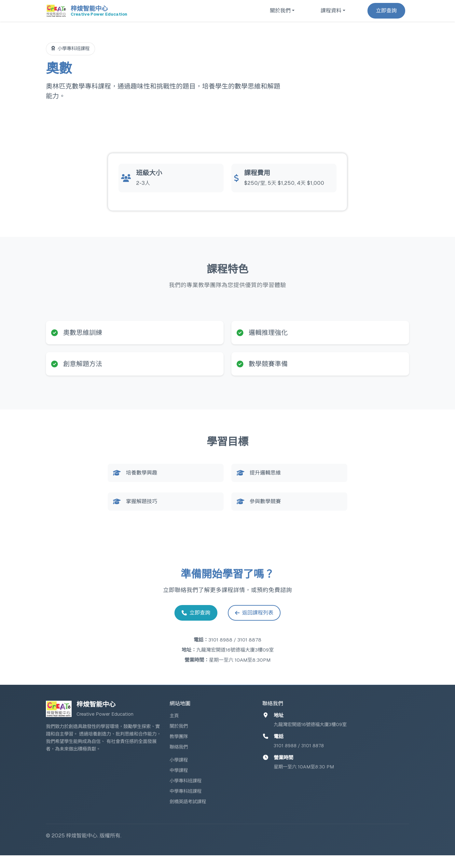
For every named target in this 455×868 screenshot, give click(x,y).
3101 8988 (220, 652)
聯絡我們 (179, 760)
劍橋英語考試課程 (188, 814)
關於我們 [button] (280, 11)
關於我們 (179, 739)
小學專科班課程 (186, 793)
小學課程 (179, 773)
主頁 (174, 728)
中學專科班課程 (186, 804)
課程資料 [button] (331, 11)
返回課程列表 (257, 624)
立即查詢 (386, 11)
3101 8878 (249, 652)
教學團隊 (179, 749)
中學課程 (179, 783)
